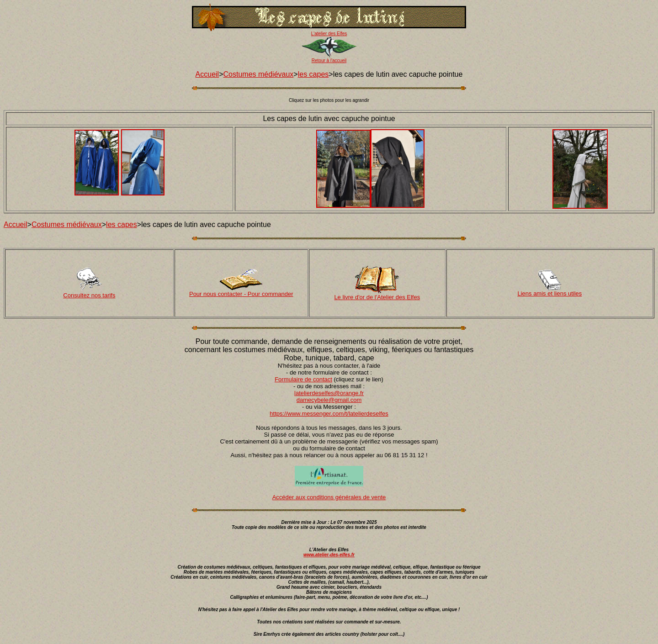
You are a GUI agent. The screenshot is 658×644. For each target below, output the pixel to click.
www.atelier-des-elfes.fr (329, 555)
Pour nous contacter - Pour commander (241, 294)
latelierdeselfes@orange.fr (329, 393)
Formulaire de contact (303, 379)
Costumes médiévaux (259, 74)
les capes (313, 74)
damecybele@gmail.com (329, 400)
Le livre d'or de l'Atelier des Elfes (377, 297)
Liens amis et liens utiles (549, 293)
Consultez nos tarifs (89, 295)
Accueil (207, 74)
